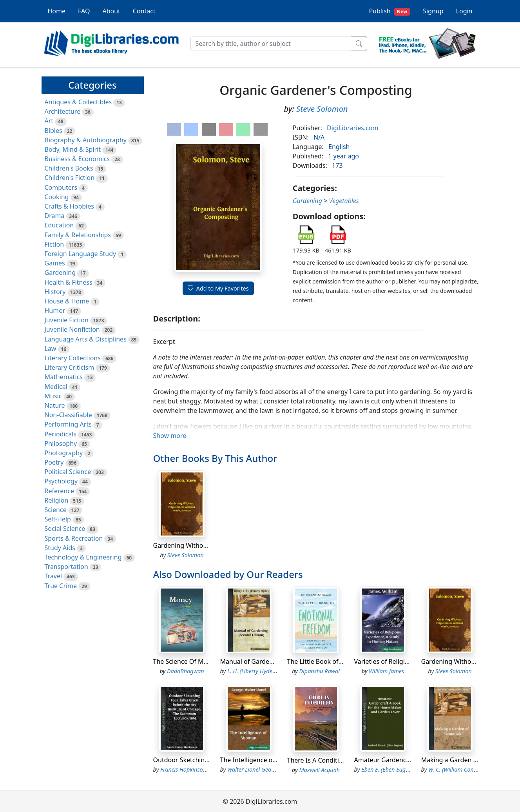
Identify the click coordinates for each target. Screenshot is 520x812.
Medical (56, 387)
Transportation (66, 567)
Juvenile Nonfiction (72, 329)
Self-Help (58, 519)
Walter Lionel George (253, 769)
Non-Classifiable (68, 415)
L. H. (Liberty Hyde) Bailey (259, 671)
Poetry (54, 462)
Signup (433, 11)
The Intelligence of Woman (260, 760)
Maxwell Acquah (319, 770)
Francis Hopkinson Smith (191, 769)
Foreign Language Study (81, 254)
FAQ (84, 11)
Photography (64, 453)
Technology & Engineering (83, 557)
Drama (55, 216)
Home (57, 11)
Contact (144, 11)
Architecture (63, 111)
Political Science (68, 472)
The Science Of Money (186, 661)
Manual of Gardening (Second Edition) (276, 661)
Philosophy (61, 443)
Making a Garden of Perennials (467, 760)
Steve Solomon (322, 109)
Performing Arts (68, 424)
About (111, 11)
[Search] (271, 44)
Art (49, 121)
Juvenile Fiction (67, 320)
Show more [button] (170, 436)
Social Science (65, 529)
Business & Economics (77, 159)
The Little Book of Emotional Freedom (343, 661)
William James (386, 671)
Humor (55, 311)
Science (56, 510)
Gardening (60, 272)
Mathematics (64, 377)
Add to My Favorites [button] (218, 288)
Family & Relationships (78, 235)
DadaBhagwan (186, 671)
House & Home (67, 301)
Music (53, 396)
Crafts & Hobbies (69, 206)
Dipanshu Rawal (320, 671)
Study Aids (60, 548)
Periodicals (61, 434)
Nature (55, 405)
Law (51, 349)
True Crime (61, 586)
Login (464, 11)
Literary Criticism (70, 367)
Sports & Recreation (74, 538)
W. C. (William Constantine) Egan (469, 769)
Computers (61, 187)
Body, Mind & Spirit (73, 149)
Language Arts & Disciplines (86, 339)
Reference (59, 491)
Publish (390, 11)
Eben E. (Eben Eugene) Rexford (399, 769)
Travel (53, 576)
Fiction (54, 244)
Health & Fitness (69, 282)
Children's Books (69, 168)
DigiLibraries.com (352, 128)
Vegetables (344, 201)
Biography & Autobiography (86, 140)
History (55, 292)
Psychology (61, 481)
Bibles (53, 131)
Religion (57, 500)
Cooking (57, 197)
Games (55, 263)
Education (59, 225)
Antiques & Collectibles (78, 102)
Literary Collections (73, 358)
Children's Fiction (70, 178)
